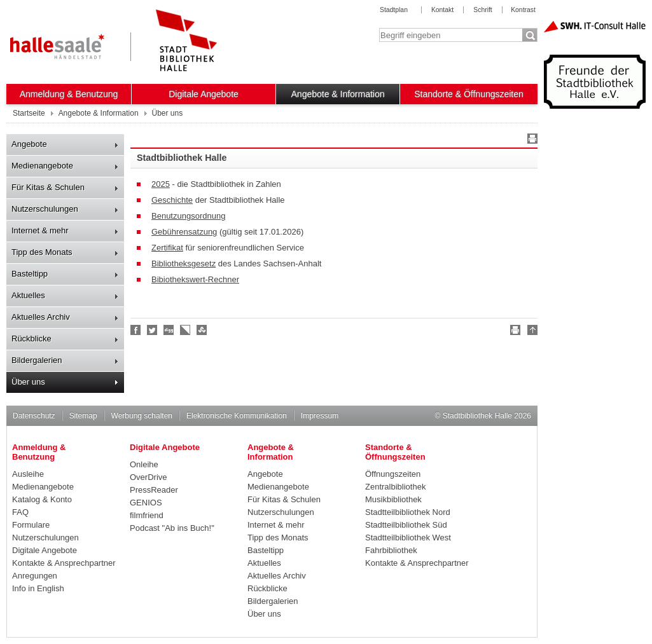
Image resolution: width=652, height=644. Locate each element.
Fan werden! (136, 330)
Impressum (320, 416)
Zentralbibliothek (395, 487)
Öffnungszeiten (393, 474)
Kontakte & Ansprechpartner (64, 563)
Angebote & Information (338, 94)
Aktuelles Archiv (41, 317)
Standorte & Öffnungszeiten (469, 94)
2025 (161, 184)
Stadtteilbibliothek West (408, 538)
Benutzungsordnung (188, 216)
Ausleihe (28, 474)
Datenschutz (34, 416)
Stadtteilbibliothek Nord (408, 512)
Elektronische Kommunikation (237, 416)
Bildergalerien (37, 360)
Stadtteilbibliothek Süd (406, 525)
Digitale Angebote (204, 94)
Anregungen (35, 576)
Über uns (28, 382)
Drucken (531, 140)
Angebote (29, 144)
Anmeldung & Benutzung (69, 94)
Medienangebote (42, 166)
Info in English (38, 588)
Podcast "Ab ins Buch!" (172, 528)
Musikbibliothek (393, 499)
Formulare (31, 525)
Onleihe (144, 464)
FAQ (20, 512)
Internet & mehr (40, 230)
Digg (169, 330)
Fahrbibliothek (391, 550)
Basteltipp (30, 274)
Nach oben (531, 332)
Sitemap (83, 416)
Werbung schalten (142, 416)
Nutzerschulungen (45, 209)
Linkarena (186, 330)
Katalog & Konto (42, 499)
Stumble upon (202, 330)
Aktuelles (28, 295)
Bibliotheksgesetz (184, 264)
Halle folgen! (153, 330)
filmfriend (147, 515)
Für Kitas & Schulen (48, 187)
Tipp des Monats (42, 252)
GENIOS (146, 503)
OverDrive (149, 477)
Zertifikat (167, 248)
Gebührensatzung (184, 232)
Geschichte (172, 200)
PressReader (154, 490)
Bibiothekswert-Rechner (195, 279)
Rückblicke (31, 339)
